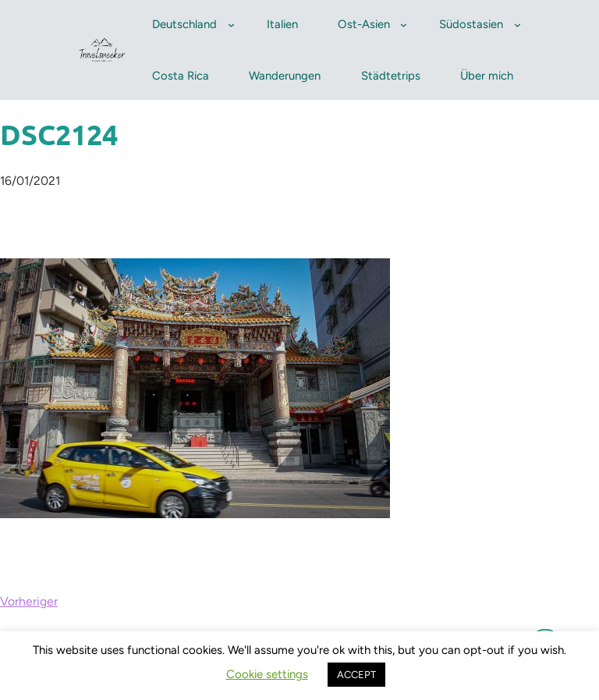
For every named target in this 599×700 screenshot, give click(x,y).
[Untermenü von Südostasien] (517, 25)
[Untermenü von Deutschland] (231, 25)
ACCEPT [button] (356, 675)
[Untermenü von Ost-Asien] (404, 25)
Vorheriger (29, 601)
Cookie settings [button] (267, 674)
